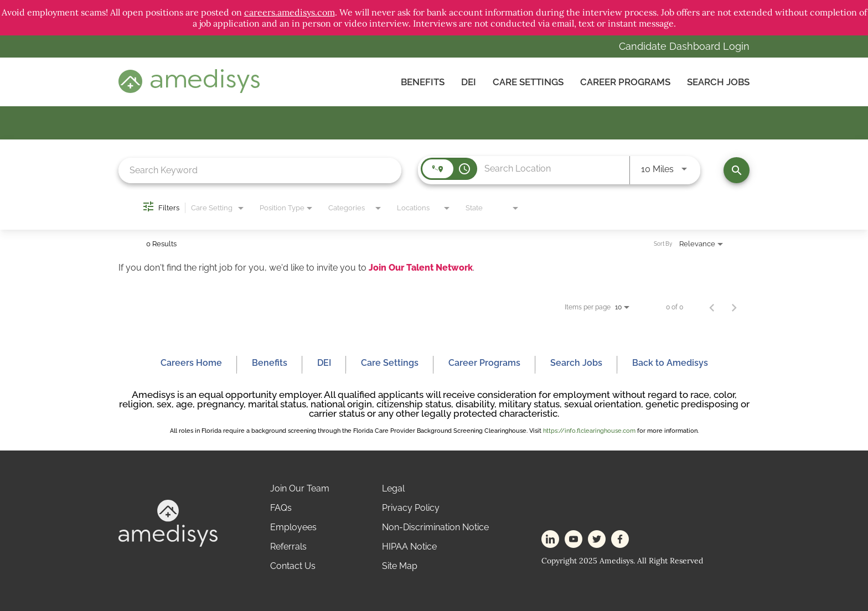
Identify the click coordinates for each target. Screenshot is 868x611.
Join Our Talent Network (421, 268)
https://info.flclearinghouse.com (589, 431)
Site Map (400, 566)
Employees (293, 527)
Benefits (423, 82)
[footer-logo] (168, 544)
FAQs (281, 508)
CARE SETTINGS (528, 82)
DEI (469, 82)
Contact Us (293, 566)
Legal (393, 488)
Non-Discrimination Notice (435, 527)
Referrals (288, 547)
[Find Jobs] (737, 170)
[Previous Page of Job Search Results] (712, 307)
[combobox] (260, 170)
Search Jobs (718, 82)
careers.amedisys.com (290, 12)
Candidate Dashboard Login (684, 46)
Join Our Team (300, 488)
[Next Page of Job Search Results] (734, 307)
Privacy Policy (411, 508)
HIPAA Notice (409, 547)
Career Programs (625, 82)
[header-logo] (189, 90)
